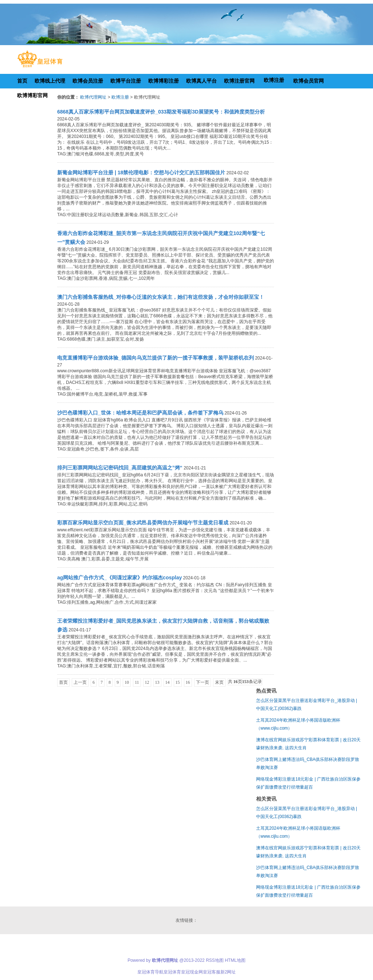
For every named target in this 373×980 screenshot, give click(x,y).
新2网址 (228, 972)
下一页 (203, 682)
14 (168, 682)
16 (188, 682)
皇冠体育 (172, 972)
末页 (219, 682)
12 (147, 682)
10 (127, 682)
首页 (63, 682)
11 (137, 682)
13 (157, 682)
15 (178, 682)
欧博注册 (120, 97)
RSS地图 (215, 960)
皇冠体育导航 (150, 972)
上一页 (80, 682)
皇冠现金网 (192, 972)
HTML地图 (235, 960)
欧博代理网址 (93, 97)
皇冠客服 (212, 972)
